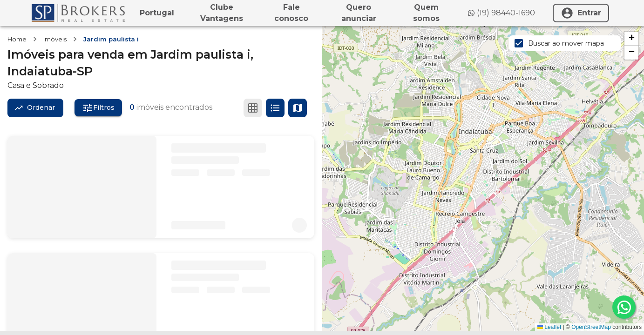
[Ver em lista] (275, 108)
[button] (631, 39)
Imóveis (55, 39)
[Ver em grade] (253, 108)
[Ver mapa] (298, 108)
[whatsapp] (624, 307)
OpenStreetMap (591, 327)
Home (17, 39)
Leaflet (549, 327)
